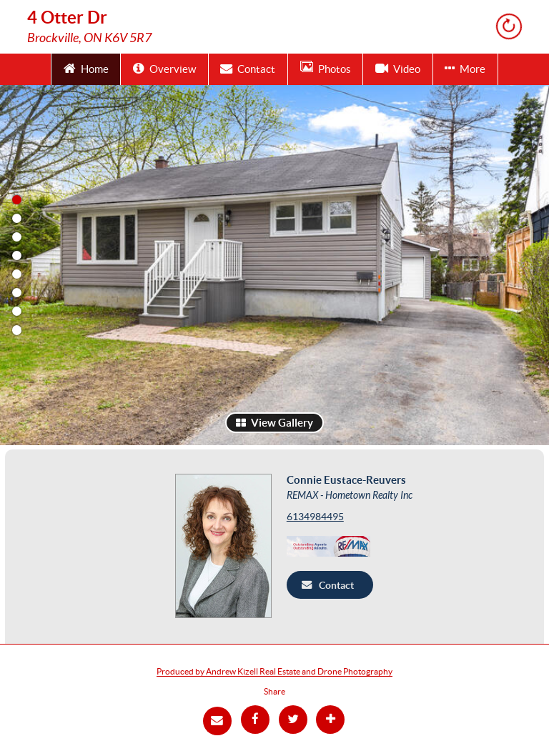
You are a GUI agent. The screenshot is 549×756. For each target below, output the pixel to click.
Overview (164, 68)
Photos (326, 68)
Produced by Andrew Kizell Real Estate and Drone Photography (274, 671)
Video (398, 68)
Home (86, 68)
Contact (248, 68)
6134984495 (315, 517)
